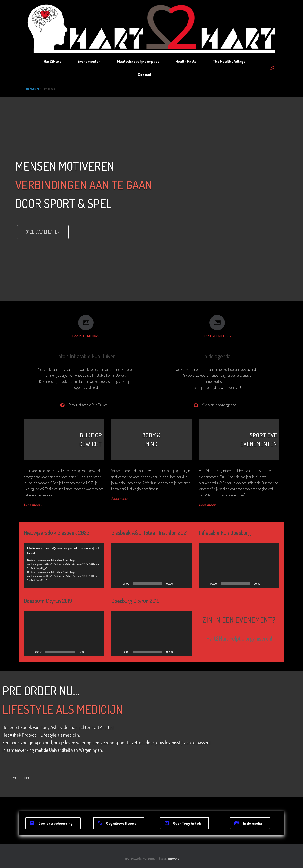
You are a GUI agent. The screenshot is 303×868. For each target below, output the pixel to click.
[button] (272, 68)
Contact (145, 75)
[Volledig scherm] (98, 652)
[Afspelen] (30, 652)
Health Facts (186, 61)
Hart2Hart (52, 61)
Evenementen (89, 61)
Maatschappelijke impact (138, 61)
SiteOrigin (173, 859)
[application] (64, 565)
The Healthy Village (229, 61)
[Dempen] (90, 652)
